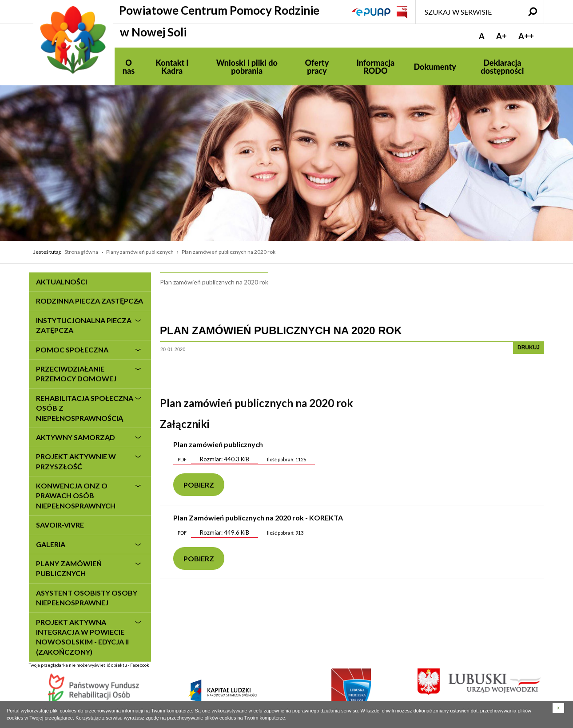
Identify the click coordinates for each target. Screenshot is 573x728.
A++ (526, 36)
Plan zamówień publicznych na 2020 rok (229, 252)
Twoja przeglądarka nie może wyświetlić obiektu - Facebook (89, 675)
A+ (501, 36)
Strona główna (81, 252)
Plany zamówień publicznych (140, 252)
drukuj (529, 348)
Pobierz (199, 485)
